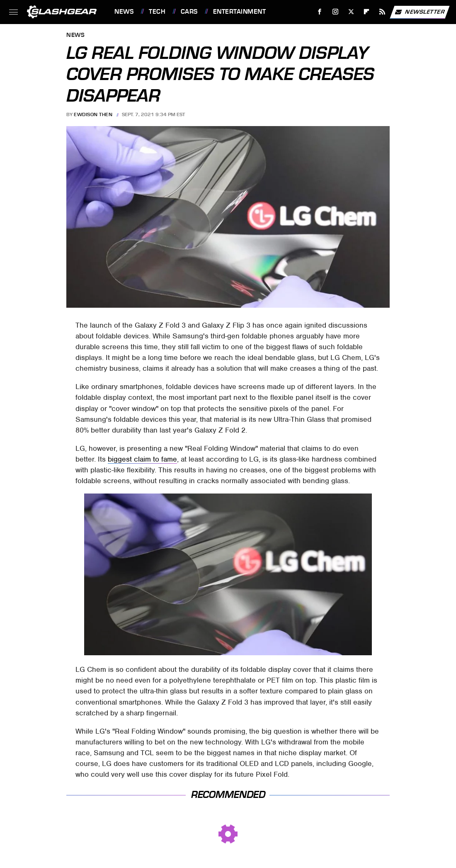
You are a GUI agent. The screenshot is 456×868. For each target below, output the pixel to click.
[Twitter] (351, 12)
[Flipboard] (367, 12)
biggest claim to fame (142, 459)
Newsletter (420, 12)
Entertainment (240, 12)
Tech (157, 12)
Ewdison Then (93, 114)
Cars (189, 12)
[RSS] (382, 12)
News (124, 12)
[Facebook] (320, 12)
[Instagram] (336, 12)
